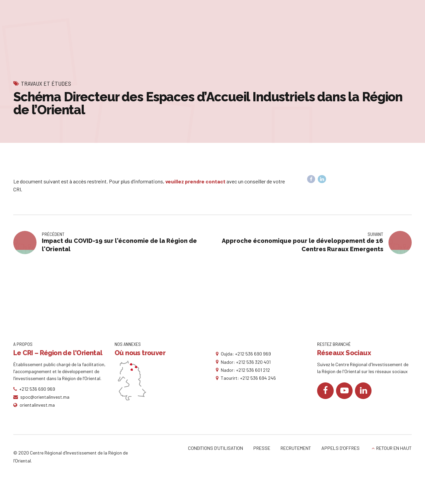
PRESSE (262, 448)
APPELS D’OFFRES (340, 448)
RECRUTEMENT (296, 448)
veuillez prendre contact (195, 181)
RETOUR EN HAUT (394, 448)
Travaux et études (46, 83)
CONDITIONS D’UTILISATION (215, 448)
